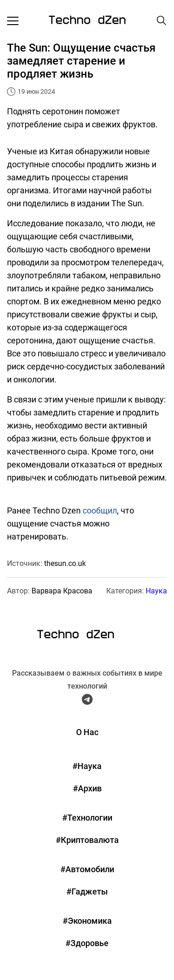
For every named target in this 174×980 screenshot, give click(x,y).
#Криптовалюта (87, 840)
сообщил (100, 510)
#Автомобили (87, 869)
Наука (156, 591)
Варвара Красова (62, 591)
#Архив (87, 788)
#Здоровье (87, 943)
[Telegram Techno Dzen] (87, 701)
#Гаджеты (87, 891)
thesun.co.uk (65, 563)
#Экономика (87, 921)
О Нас (87, 732)
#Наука (87, 766)
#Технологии (87, 818)
